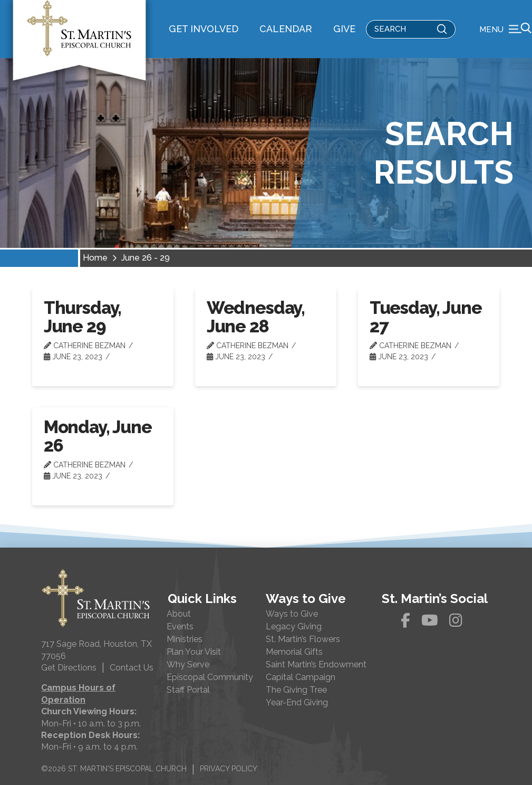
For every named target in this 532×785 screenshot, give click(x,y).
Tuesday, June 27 (426, 317)
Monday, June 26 (98, 436)
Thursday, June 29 (83, 317)
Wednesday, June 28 (256, 317)
